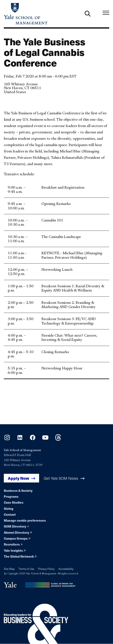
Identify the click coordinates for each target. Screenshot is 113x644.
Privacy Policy (46, 569)
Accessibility (66, 569)
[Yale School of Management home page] (30, 14)
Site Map (9, 569)
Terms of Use (26, 569)
